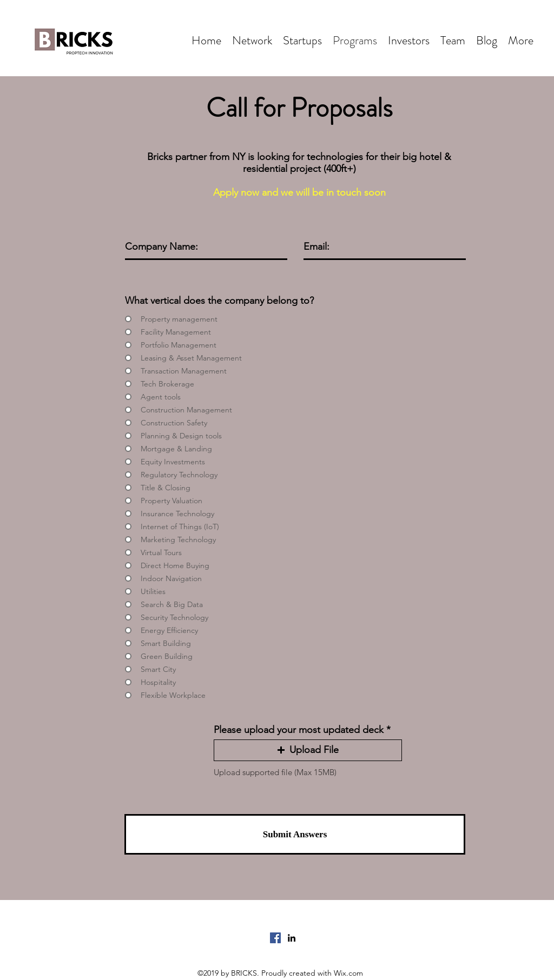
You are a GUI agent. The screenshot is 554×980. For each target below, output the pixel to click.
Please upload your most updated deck (299, 730)
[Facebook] (275, 938)
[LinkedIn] (292, 938)
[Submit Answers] (295, 834)
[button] (308, 750)
